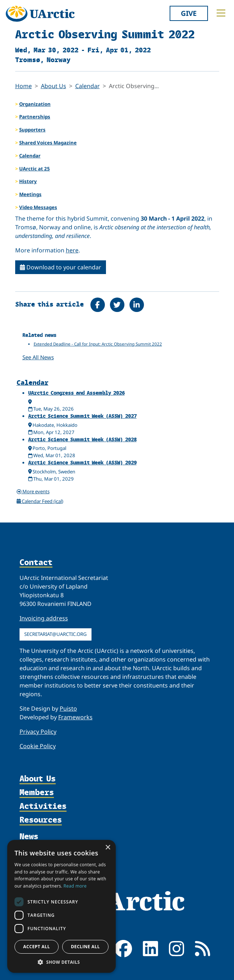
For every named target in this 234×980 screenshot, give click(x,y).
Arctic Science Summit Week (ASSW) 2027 (82, 416)
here (72, 250)
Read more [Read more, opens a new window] (75, 886)
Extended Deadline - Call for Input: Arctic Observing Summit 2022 (98, 344)
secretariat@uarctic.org (56, 634)
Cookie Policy (38, 746)
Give (189, 13)
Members (37, 793)
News (29, 836)
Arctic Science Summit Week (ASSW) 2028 (82, 439)
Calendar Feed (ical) (40, 501)
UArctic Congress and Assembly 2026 (76, 393)
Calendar (88, 86)
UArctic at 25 (35, 169)
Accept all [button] (37, 947)
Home (24, 86)
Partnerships (35, 117)
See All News (38, 357)
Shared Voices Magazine (48, 143)
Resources (41, 820)
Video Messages (38, 207)
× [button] (108, 848)
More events (33, 491)
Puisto (68, 708)
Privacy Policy (38, 732)
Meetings (30, 194)
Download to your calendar (61, 267)
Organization (35, 104)
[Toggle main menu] (221, 13)
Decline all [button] (85, 947)
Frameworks (75, 717)
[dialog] (61, 906)
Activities (43, 806)
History (28, 181)
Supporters (32, 130)
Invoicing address (44, 618)
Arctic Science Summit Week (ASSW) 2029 (82, 462)
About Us (54, 86)
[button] (61, 962)
